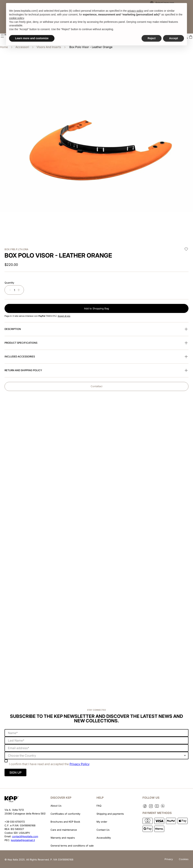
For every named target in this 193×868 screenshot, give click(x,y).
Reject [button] (152, 38)
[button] (2, 36)
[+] (19, 289)
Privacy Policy (80, 763)
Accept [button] (173, 38)
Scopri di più (64, 315)
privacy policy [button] (135, 11)
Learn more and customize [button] (32, 38)
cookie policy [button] (16, 18)
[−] (10, 289)
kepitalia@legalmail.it (23, 839)
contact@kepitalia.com (25, 835)
